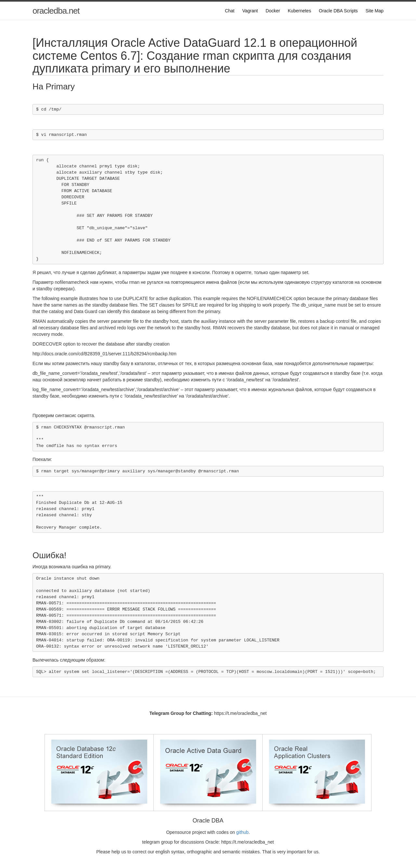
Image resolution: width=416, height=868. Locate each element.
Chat (230, 11)
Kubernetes (300, 11)
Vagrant (250, 11)
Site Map (375, 11)
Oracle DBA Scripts (338, 11)
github (242, 832)
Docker (273, 11)
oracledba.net (56, 11)
